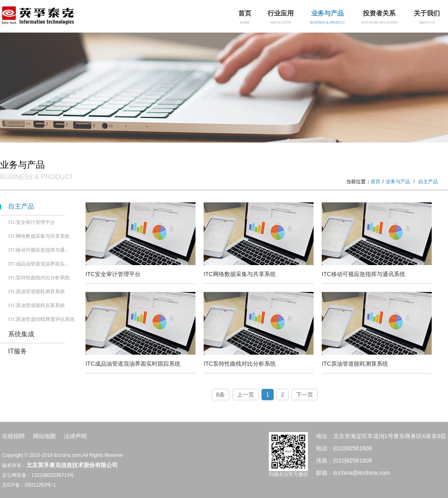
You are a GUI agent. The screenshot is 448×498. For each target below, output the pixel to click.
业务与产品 (398, 182)
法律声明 (75, 436)
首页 (376, 182)
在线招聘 (13, 436)
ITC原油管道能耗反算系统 (36, 305)
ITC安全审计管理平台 (32, 222)
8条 (221, 395)
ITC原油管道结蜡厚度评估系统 (41, 319)
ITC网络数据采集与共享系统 (39, 236)
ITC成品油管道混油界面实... (38, 264)
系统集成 (21, 334)
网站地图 (44, 436)
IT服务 (18, 351)
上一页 (246, 395)
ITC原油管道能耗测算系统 (36, 292)
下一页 (305, 395)
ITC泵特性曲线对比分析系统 (39, 278)
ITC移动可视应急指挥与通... (38, 250)
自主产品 (21, 206)
